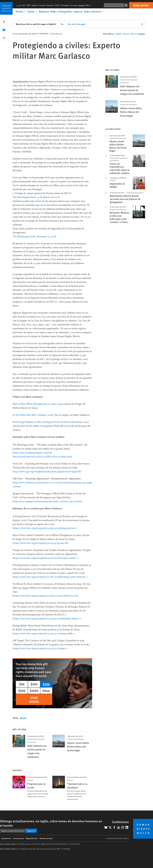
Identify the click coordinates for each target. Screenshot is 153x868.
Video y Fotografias (61, 11)
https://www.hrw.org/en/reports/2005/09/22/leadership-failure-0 (47, 619)
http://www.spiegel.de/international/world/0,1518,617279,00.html (47, 501)
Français (42, 5)
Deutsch (50, 5)
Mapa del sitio (32, 838)
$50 (22, 684)
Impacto (78, 11)
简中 (24, 5)
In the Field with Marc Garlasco (30, 415)
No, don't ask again (77, 24)
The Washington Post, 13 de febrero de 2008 (36, 197)
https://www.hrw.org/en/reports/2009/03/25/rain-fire (41, 543)
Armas (23, 718)
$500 (22, 691)
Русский (74, 5)
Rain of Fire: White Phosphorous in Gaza (34, 404)
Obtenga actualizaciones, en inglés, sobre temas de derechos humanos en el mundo (51, 823)
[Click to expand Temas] (33, 11)
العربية (19, 5)
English (35, 5)
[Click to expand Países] (21, 11)
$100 (34, 684)
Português (65, 5)
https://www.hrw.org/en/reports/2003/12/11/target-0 (40, 648)
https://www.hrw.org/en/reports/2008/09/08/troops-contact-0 (46, 558)
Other (46, 691)
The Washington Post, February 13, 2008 (34, 236)
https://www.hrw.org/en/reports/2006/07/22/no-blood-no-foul (46, 596)
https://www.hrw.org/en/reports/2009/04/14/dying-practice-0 (45, 528)
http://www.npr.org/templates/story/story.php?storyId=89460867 (47, 472)
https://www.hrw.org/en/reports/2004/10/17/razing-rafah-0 (44, 633)
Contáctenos (6, 838)
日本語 (57, 5)
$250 (46, 684)
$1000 (34, 691)
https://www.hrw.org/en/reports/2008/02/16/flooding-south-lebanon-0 (50, 577)
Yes (62, 24)
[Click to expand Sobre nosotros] (94, 11)
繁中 (29, 5)
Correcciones (19, 838)
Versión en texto (46, 838)
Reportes (44, 11)
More (89, 5)
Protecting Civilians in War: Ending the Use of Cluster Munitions (47, 422)
